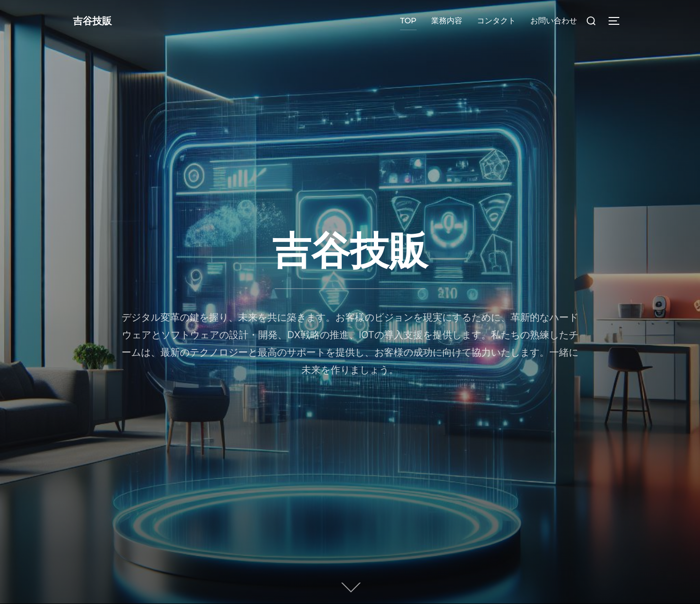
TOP (408, 21)
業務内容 (447, 21)
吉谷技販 (98, 21)
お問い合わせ (554, 21)
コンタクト (496, 21)
